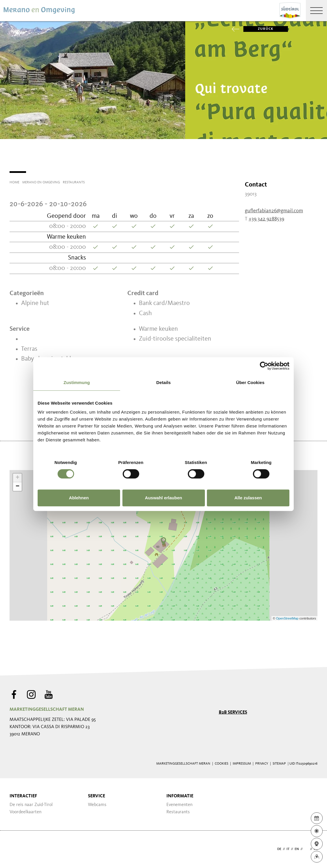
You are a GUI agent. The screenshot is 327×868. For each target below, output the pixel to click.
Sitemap (279, 764)
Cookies (222, 764)
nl (306, 849)
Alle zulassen (248, 498)
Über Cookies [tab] (250, 382)
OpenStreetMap (288, 618)
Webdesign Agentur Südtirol (17, 849)
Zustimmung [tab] (77, 382)
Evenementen (179, 805)
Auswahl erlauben (163, 498)
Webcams (97, 805)
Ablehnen (79, 498)
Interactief (23, 796)
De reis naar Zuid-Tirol (31, 805)
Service (97, 796)
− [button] (18, 487)
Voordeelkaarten (25, 812)
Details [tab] (163, 382)
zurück (258, 29)
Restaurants (178, 812)
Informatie (180, 796)
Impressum (242, 764)
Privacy (262, 764)
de (279, 849)
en (297, 849)
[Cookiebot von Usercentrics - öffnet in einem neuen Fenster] (264, 366)
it (288, 849)
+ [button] (18, 478)
